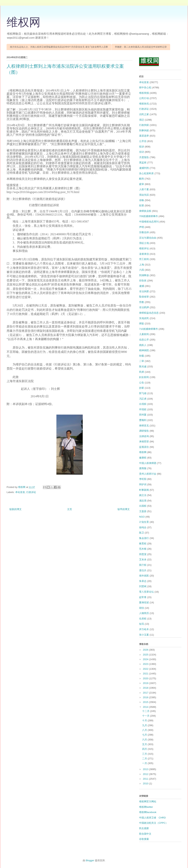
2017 (146, 693)
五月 (145, 744)
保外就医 (144, 576)
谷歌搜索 (144, 839)
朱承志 (143, 581)
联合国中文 (145, 834)
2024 (146, 659)
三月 (145, 754)
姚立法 (143, 495)
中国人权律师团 (148, 463)
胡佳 (142, 608)
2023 (146, 664)
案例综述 (144, 602)
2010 (146, 783)
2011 (146, 779)
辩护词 (143, 484)
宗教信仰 (144, 232)
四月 (145, 749)
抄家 (142, 388)
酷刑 (142, 179)
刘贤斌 (143, 586)
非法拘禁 (144, 291)
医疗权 (143, 565)
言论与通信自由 (148, 238)
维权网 (23, 22)
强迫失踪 (144, 195)
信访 (142, 152)
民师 (142, 372)
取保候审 (144, 297)
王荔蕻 (143, 511)
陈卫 (142, 533)
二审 (142, 361)
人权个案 (144, 189)
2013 (146, 769)
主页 (70, 509)
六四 (142, 270)
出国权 (143, 506)
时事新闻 (144, 490)
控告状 (143, 281)
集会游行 (144, 538)
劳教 (142, 302)
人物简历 (144, 613)
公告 (142, 383)
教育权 (143, 544)
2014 (146, 707)
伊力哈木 (144, 629)
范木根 (143, 549)
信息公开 (144, 340)
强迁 (142, 120)
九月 (145, 725)
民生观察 (144, 828)
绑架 (142, 324)
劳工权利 (144, 259)
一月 (145, 763)
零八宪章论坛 (146, 592)
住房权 (143, 619)
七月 (145, 735)
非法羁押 (144, 307)
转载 (142, 356)
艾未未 (143, 560)
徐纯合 (143, 527)
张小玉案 (144, 635)
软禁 (142, 206)
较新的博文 (16, 509)
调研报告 (144, 431)
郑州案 (143, 415)
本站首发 (20, 492)
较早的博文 (124, 509)
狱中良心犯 (145, 88)
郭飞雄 (143, 393)
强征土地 (144, 243)
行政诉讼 (31, 492)
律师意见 (144, 426)
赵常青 (143, 597)
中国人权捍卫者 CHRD (152, 818)
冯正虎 (143, 399)
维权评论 (144, 248)
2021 (146, 674)
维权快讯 (144, 104)
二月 (145, 759)
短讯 (142, 624)
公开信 (143, 141)
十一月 (146, 716)
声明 (142, 227)
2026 (146, 650)
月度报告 (144, 157)
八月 (145, 730)
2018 (146, 688)
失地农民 (144, 318)
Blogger (90, 860)
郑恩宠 (143, 554)
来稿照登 (144, 442)
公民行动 (144, 98)
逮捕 (142, 286)
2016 (146, 697)
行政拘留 (144, 125)
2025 (146, 655)
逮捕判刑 (144, 168)
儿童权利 (144, 334)
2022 (146, 669)
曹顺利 (143, 420)
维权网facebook (148, 812)
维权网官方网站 (148, 801)
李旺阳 (143, 479)
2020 (146, 678)
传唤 (142, 200)
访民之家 (144, 114)
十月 (145, 720)
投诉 (142, 147)
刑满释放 (144, 275)
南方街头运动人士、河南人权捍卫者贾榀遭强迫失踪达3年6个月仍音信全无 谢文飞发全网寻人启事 (59, 47)
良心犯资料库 (146, 173)
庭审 (142, 184)
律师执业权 (145, 211)
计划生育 (144, 522)
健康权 (143, 458)
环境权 (143, 409)
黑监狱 (143, 163)
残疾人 (143, 345)
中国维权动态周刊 (149, 222)
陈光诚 (143, 366)
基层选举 (144, 136)
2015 (146, 702)
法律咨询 (144, 436)
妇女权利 (144, 377)
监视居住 (144, 447)
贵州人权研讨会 (148, 474)
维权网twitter (146, 807)
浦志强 (143, 501)
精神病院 (144, 350)
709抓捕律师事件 (149, 216)
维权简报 (144, 93)
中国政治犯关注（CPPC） (154, 823)
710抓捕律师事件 (149, 329)
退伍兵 (143, 570)
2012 (146, 774)
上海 (142, 265)
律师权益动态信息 (149, 313)
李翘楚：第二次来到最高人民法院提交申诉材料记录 (141, 47)
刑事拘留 (144, 130)
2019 (146, 683)
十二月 (146, 711)
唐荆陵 (143, 468)
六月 (145, 740)
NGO (142, 517)
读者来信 (144, 254)
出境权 (143, 404)
